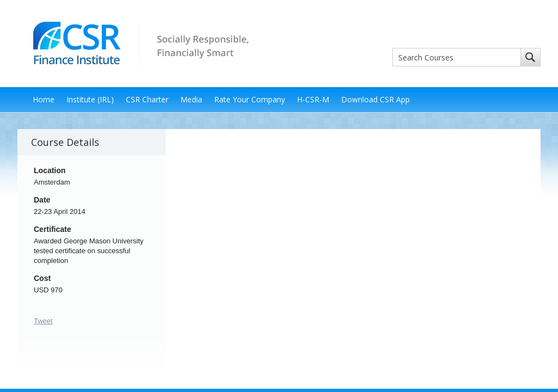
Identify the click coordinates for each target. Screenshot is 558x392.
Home (44, 99)
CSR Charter (147, 99)
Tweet (43, 321)
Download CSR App (375, 99)
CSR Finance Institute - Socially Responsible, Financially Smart (137, 43)
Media (191, 99)
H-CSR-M (313, 99)
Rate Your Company (250, 99)
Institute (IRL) (90, 99)
